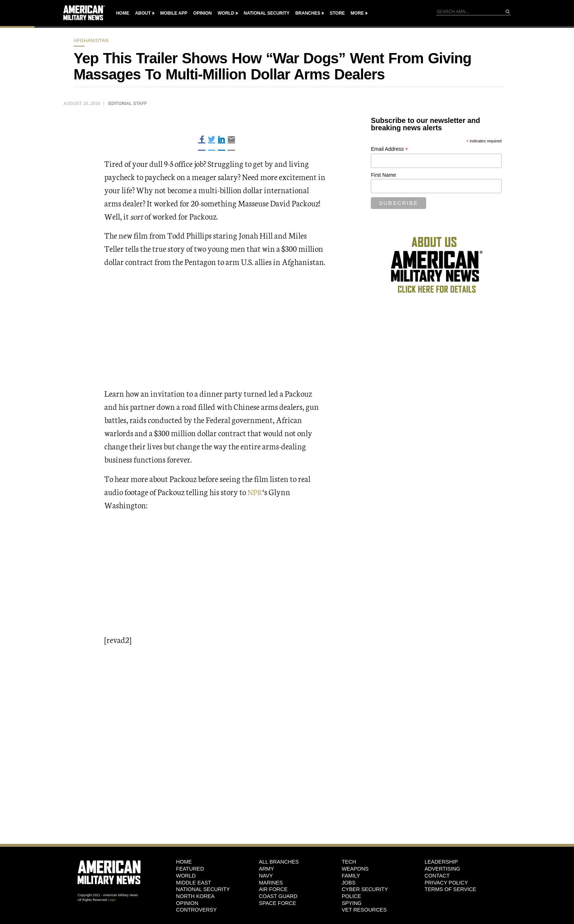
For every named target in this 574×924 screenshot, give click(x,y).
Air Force (273, 889)
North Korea (195, 896)
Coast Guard (278, 896)
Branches (308, 13)
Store (337, 13)
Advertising (442, 869)
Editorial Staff (128, 104)
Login (112, 900)
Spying (351, 903)
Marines (271, 883)
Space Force (277, 903)
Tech (349, 862)
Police (351, 896)
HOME (184, 862)
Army (266, 869)
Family (351, 876)
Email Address (389, 149)
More (357, 13)
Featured (190, 869)
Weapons (355, 869)
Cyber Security (365, 889)
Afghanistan (91, 40)
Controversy (196, 910)
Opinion (203, 13)
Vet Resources (364, 910)
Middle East (194, 883)
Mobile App (174, 13)
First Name (383, 175)
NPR (255, 492)
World (226, 13)
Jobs (348, 883)
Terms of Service (450, 889)
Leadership (441, 862)
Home (123, 13)
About (143, 13)
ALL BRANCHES (279, 862)
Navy (266, 876)
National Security (267, 13)
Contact (437, 876)
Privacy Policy (446, 883)
